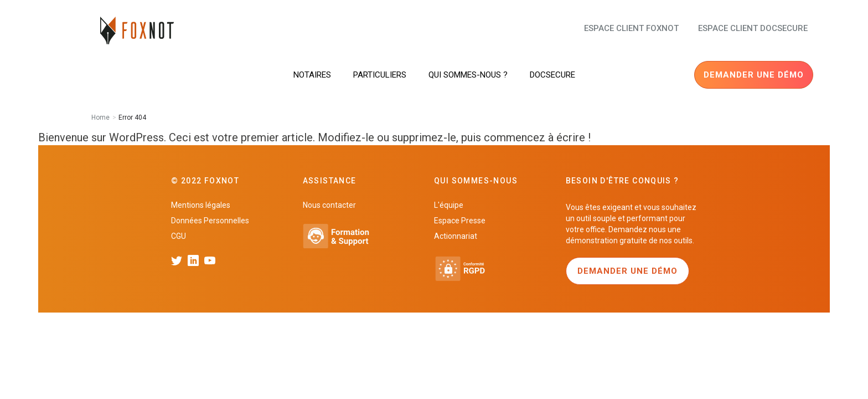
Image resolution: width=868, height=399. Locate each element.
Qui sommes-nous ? (468, 75)
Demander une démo (754, 75)
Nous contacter (329, 205)
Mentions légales (201, 205)
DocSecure (552, 75)
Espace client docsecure (753, 28)
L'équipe (449, 205)
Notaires (312, 75)
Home (100, 117)
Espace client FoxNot (631, 28)
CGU (179, 236)
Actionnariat (456, 236)
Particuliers (380, 75)
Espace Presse (460, 221)
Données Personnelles (210, 221)
